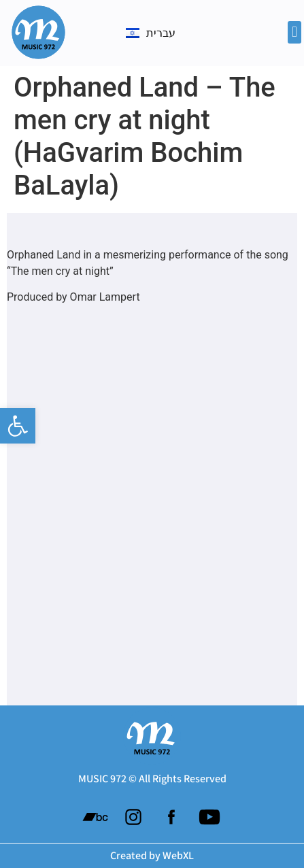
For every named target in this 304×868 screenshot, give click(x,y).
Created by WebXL (152, 855)
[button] (18, 426)
